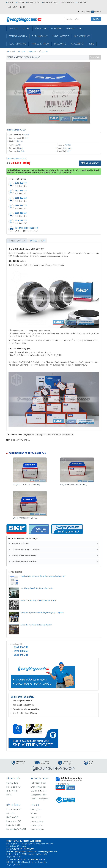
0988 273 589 (21, 205)
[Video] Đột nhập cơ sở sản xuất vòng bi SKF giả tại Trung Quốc (42, 613)
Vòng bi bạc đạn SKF (14, 809)
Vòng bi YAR (95, 57)
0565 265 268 (21, 198)
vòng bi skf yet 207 (54, 435)
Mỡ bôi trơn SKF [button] (74, 29)
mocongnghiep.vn (37, 821)
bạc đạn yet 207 (41, 435)
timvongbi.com (36, 809)
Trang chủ (11, 2)
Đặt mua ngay (90, 163)
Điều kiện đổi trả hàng (39, 791)
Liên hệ (23, 7)
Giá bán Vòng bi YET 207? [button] (54, 544)
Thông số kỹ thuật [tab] (37, 241)
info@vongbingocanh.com (27, 228)
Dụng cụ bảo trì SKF (14, 821)
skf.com (34, 813)
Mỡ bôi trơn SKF (12, 817)
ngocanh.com (36, 817)
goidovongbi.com (37, 825)
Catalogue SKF (12, 7)
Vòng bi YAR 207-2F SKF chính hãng (74, 484)
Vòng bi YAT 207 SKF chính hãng (25, 518)
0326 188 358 (21, 220)
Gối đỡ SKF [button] (56, 29)
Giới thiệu (21, 2)
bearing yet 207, (68, 435)
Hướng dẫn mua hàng (50, 2)
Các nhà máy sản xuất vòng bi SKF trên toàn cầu (37, 588)
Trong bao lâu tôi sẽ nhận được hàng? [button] (54, 561)
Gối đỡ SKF (10, 813)
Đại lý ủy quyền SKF (34, 2)
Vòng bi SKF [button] (41, 29)
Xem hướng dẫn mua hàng (17, 159)
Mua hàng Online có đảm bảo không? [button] (54, 555)
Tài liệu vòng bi (83, 2)
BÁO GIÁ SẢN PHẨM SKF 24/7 (56, 768)
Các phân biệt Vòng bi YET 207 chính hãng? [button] (54, 549)
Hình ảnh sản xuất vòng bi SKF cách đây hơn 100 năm (38, 601)
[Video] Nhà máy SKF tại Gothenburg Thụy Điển (36, 625)
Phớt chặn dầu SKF (13, 825)
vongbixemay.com (38, 829)
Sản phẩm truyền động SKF (16, 829)
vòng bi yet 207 (29, 435)
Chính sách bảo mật (38, 787)
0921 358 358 (21, 190)
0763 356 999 (21, 183)
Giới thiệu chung (12, 783)
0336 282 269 (21, 213)
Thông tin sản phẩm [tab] (17, 241)
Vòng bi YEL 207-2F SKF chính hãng (26, 484)
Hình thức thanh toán (67, 2)
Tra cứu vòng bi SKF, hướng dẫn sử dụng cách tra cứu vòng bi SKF (43, 576)
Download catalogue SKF (40, 799)
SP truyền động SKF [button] (18, 36)
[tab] (54, 544)
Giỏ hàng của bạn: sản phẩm (89, 12)
